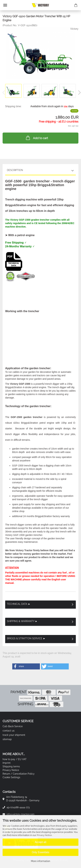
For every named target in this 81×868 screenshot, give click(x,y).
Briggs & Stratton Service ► (26, 638)
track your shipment (14, 735)
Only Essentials (40, 852)
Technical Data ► (19, 604)
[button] (26, 666)
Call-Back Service (13, 726)
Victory (74, 29)
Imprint (7, 763)
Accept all (40, 842)
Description (15, 170)
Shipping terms (11, 766)
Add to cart (37, 138)
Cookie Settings (11, 777)
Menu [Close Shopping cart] (5, 5)
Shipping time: (13, 106)
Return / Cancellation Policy (19, 774)
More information (40, 861)
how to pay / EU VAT (15, 759)
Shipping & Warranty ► (22, 621)
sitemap (7, 739)
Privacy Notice (44, 835)
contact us (9, 731)
